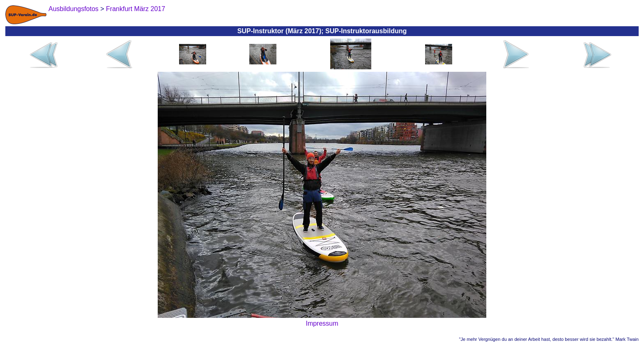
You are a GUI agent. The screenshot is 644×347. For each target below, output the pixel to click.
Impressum (322, 323)
